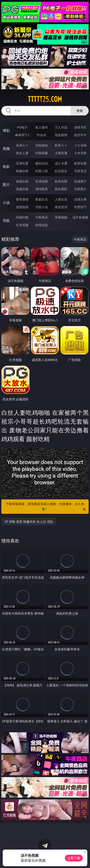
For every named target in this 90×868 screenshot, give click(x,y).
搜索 (80, 111)
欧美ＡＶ (61, 145)
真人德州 (42, 127)
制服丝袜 (22, 171)
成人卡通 (61, 163)
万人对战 (61, 127)
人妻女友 (61, 199)
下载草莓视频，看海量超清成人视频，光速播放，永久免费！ (46, 507)
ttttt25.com (45, 99)
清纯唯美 (42, 189)
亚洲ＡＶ (22, 145)
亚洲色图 (42, 181)
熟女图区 (61, 189)
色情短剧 (42, 225)
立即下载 (74, 858)
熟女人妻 (22, 153)
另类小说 (42, 207)
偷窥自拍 (22, 181)
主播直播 (61, 153)
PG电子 (22, 127)
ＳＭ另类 (80, 153)
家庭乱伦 (42, 199)
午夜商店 (42, 217)
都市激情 (22, 199)
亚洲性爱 (22, 163)
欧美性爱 (80, 163)
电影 (6, 167)
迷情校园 (22, 207)
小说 (6, 203)
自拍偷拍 (42, 145)
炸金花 (42, 135)
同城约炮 (22, 217)
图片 (6, 185)
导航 (6, 221)
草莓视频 (61, 217)
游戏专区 (80, 127)
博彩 (6, 131)
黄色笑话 (61, 207)
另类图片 (80, 189)
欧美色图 (61, 181)
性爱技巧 (80, 207)
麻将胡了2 (22, 135)
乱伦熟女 (61, 171)
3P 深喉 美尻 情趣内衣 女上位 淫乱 (29, 522)
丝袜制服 (42, 153)
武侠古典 (80, 199)
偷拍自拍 (42, 163)
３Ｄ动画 (80, 145)
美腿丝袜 (22, 189)
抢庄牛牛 (80, 135)
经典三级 (42, 171)
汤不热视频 (80, 217)
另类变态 (80, 171)
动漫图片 (80, 181)
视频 (6, 149)
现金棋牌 (61, 135)
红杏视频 (22, 225)
